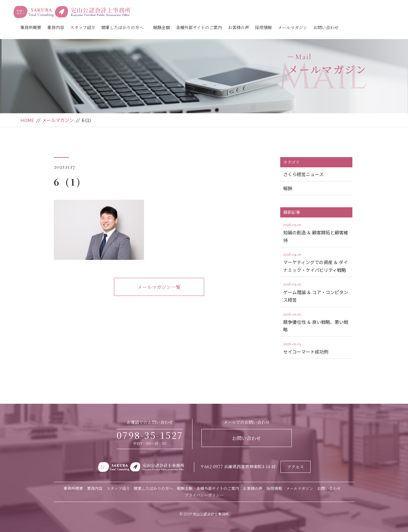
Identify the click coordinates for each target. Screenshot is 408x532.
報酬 (288, 188)
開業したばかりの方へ (122, 27)
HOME (27, 120)
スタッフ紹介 (83, 27)
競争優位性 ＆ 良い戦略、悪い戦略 (316, 321)
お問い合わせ (326, 27)
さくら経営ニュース (303, 174)
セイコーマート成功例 (316, 347)
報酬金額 (161, 27)
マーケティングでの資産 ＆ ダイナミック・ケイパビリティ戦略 (316, 262)
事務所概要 (31, 27)
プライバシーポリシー (204, 495)
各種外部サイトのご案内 (199, 27)
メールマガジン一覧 (159, 287)
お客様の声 (238, 27)
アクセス (296, 467)
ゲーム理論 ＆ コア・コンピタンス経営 (316, 291)
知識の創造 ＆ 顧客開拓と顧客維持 (316, 232)
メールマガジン (293, 27)
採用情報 (263, 27)
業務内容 (56, 27)
